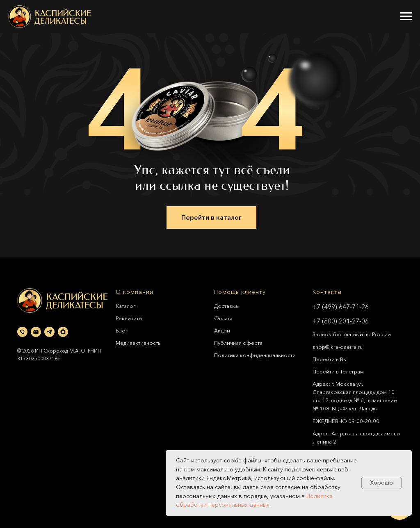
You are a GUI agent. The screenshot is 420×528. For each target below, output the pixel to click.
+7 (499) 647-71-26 (341, 307)
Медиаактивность (138, 343)
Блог (122, 330)
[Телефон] (22, 332)
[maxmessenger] (63, 332)
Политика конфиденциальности (255, 355)
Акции (222, 330)
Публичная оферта (238, 343)
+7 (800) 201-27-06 (341, 321)
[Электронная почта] (36, 332)
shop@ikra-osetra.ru (338, 347)
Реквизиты (129, 318)
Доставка (226, 306)
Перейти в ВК (330, 359)
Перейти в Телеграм (338, 371)
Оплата (223, 318)
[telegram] (49, 332)
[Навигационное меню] (406, 16)
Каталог (126, 306)
